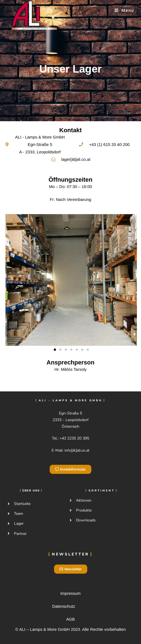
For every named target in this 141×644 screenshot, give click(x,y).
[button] (55, 350)
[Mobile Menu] (124, 10)
